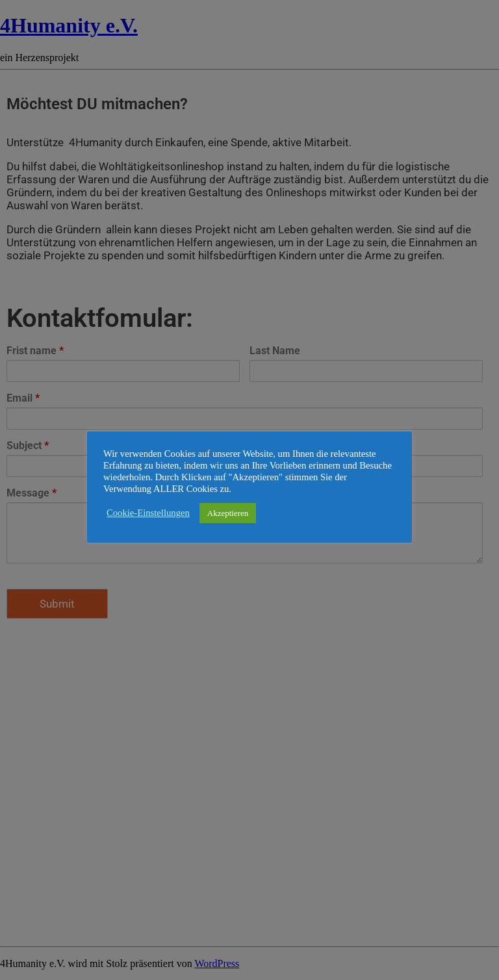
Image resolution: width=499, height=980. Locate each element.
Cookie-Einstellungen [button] (148, 513)
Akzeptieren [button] (228, 513)
